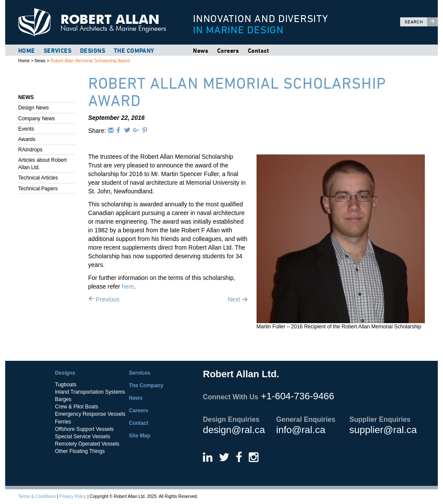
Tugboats (66, 385)
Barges (63, 399)
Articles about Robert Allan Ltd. (42, 164)
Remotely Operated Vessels (87, 444)
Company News (37, 119)
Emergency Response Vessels (90, 414)
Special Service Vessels (82, 437)
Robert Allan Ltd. (96, 22)
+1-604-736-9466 (297, 396)
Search (421, 22)
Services (58, 51)
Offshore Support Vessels (84, 429)
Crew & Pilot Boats (77, 407)
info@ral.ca (301, 430)
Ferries (63, 422)
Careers (228, 51)
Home (27, 51)
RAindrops (30, 150)
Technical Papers (38, 189)
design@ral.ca (234, 430)
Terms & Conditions (37, 496)
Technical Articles (38, 178)
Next (238, 299)
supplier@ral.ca (383, 430)
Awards (27, 139)
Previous (104, 299)
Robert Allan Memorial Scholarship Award (90, 61)
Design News (34, 108)
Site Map (140, 436)
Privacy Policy (73, 496)
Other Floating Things (80, 451)
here (128, 286)
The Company (134, 51)
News (201, 51)
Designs (93, 51)
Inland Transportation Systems (90, 392)
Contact (259, 51)
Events (26, 129)
